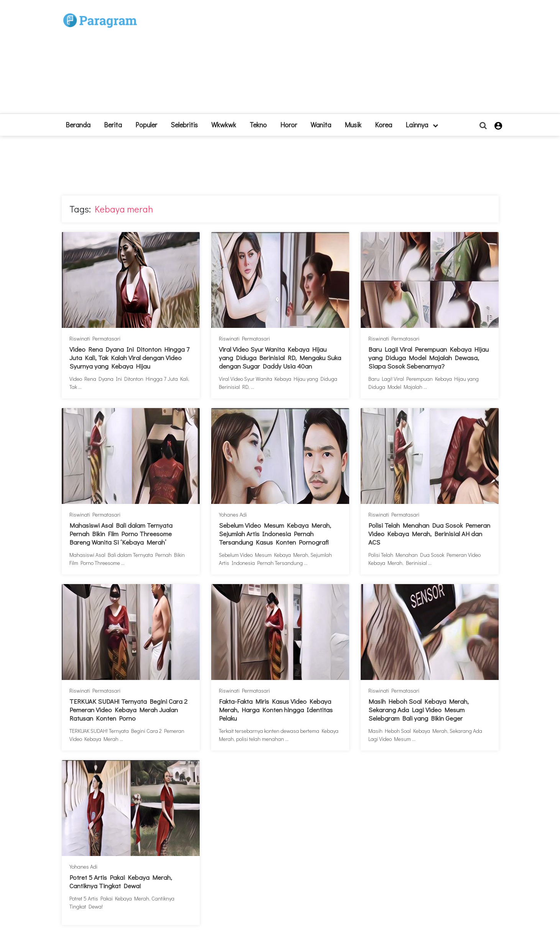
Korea (383, 125)
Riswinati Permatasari (95, 338)
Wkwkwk (224, 125)
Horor (289, 125)
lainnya (422, 125)
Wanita (321, 125)
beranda (78, 125)
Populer (146, 125)
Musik (353, 125)
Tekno (258, 125)
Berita (113, 125)
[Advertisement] (336, 60)
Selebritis (184, 125)
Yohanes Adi (233, 514)
